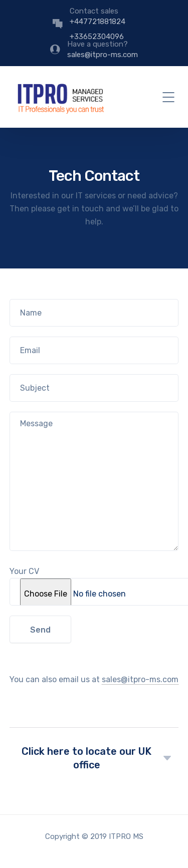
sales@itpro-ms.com (140, 679)
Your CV (24, 571)
